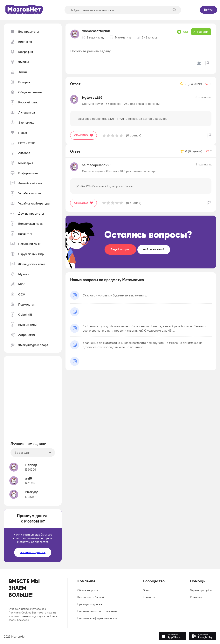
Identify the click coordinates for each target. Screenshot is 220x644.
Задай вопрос (120, 249)
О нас (146, 590)
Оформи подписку (33, 552)
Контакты (149, 597)
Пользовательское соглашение (97, 611)
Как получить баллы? (91, 597)
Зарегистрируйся (201, 590)
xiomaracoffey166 (96, 31)
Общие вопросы (88, 590)
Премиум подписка (90, 604)
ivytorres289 (92, 97)
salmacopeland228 (97, 165)
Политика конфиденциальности (97, 618)
